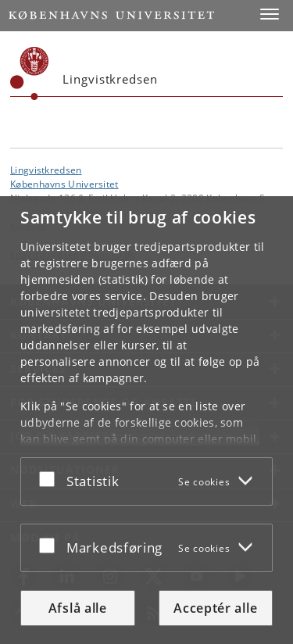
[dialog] (146, 420)
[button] (270, 14)
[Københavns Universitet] (30, 73)
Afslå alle (78, 608)
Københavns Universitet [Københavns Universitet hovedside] (64, 184)
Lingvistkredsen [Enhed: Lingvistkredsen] (46, 170)
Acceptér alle (215, 608)
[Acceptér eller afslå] (51, 478)
